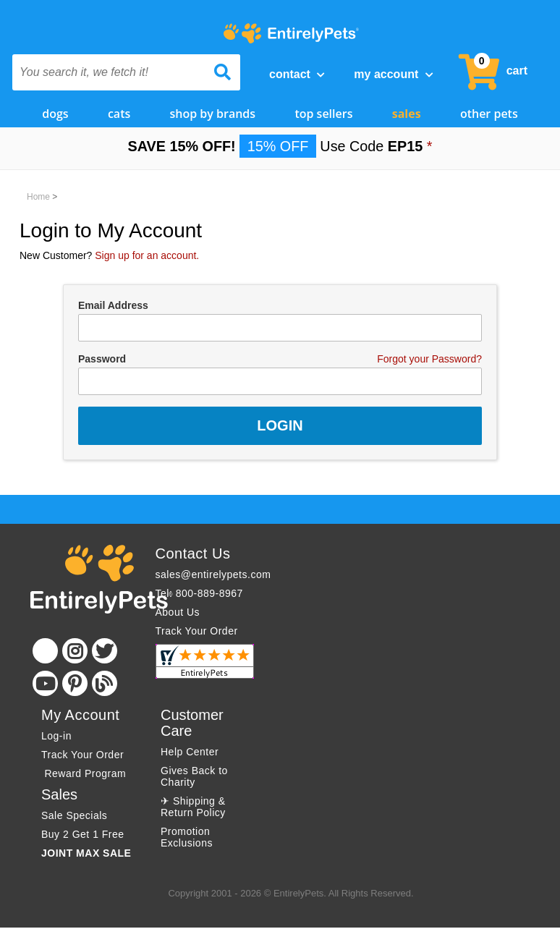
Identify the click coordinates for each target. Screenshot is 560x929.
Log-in (56, 736)
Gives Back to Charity (194, 776)
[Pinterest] (75, 683)
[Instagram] (75, 651)
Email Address (113, 305)
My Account (393, 74)
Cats (119, 114)
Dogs (55, 114)
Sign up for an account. (147, 255)
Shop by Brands (213, 114)
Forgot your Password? (429, 359)
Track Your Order (197, 631)
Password (102, 359)
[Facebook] (45, 651)
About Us (178, 612)
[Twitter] (105, 651)
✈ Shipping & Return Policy (193, 807)
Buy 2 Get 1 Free (83, 834)
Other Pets (489, 114)
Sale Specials (74, 815)
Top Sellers (323, 114)
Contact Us (193, 553)
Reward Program (85, 773)
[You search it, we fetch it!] (109, 72)
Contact (297, 74)
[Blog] (105, 683)
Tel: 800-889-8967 (199, 593)
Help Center (190, 752)
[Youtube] (45, 683)
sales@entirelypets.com (213, 574)
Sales (407, 114)
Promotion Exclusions (187, 837)
